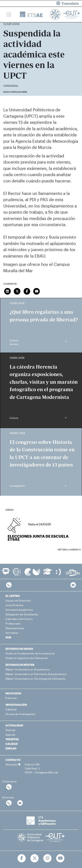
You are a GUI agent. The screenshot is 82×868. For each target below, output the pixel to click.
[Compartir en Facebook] (27, 291)
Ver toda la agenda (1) (69, 550)
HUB (8, 637)
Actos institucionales (15, 92)
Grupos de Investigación (20, 714)
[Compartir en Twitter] (17, 291)
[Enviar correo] (37, 291)
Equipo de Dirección (18, 600)
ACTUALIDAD (14, 725)
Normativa (12, 633)
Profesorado (13, 623)
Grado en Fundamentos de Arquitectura (30, 653)
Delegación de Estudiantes (22, 614)
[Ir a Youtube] (60, 858)
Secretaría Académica (19, 610)
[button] (63, 3)
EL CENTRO (13, 596)
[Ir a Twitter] (35, 858)
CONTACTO (13, 760)
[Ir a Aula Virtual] (48, 574)
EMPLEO (11, 748)
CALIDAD (12, 744)
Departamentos (15, 628)
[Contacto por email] (73, 585)
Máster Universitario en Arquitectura (28, 669)
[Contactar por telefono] (9, 585)
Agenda (10, 735)
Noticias (10, 730)
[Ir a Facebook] (22, 858)
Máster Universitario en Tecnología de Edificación (36, 679)
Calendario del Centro (19, 619)
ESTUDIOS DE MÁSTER (20, 665)
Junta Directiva (14, 605)
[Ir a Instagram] (48, 858)
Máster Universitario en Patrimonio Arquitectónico (36, 674)
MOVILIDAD (13, 693)
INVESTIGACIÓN (16, 705)
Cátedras (11, 709)
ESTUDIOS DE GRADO (19, 649)
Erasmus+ (11, 698)
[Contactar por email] (20, 803)
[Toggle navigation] (9, 14)
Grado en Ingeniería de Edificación (27, 658)
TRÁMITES (12, 739)
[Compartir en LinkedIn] (7, 291)
